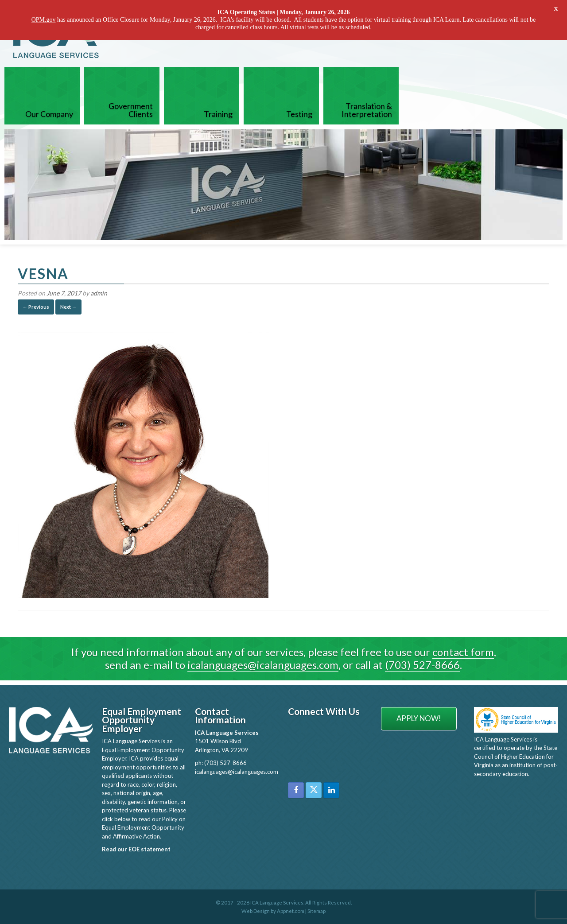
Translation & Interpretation (367, 109)
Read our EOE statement (136, 849)
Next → (68, 306)
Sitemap (317, 910)
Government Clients (131, 109)
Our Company (49, 113)
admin (99, 293)
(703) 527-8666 (422, 664)
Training (218, 113)
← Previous (36, 306)
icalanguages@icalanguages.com (263, 664)
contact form (463, 651)
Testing (299, 113)
